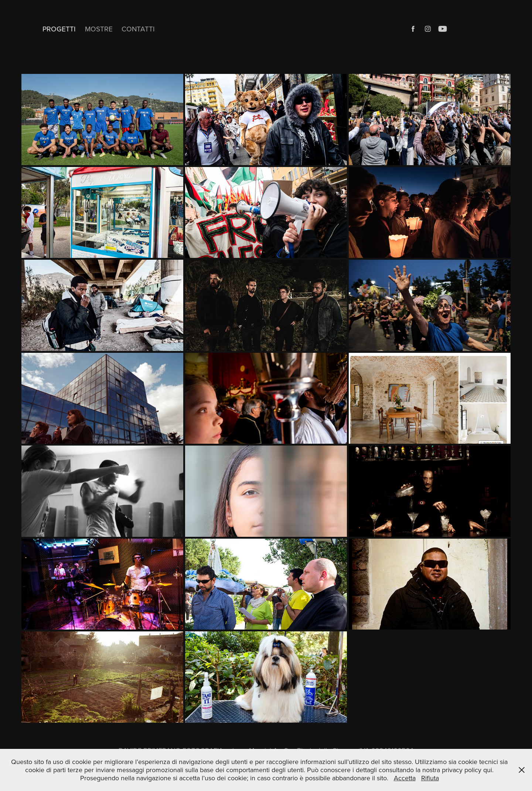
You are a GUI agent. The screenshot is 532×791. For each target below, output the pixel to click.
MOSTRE (99, 29)
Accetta (405, 778)
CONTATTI (138, 29)
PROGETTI (59, 29)
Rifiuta (430, 778)
